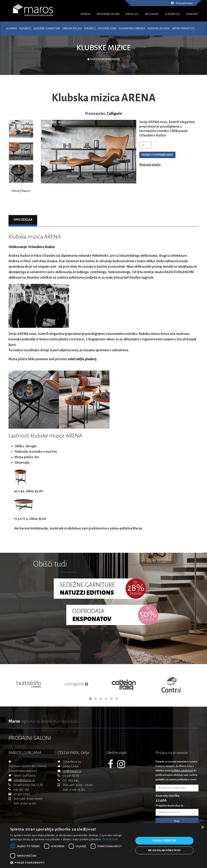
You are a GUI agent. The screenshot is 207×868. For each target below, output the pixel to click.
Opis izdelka (23, 220)
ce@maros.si (72, 771)
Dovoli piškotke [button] (164, 841)
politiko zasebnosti (182, 771)
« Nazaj (15, 191)
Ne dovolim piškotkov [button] (164, 850)
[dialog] (103, 846)
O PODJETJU (173, 14)
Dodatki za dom (159, 29)
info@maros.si (24, 780)
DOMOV (86, 14)
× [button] (202, 827)
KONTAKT (192, 14)
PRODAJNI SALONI (108, 14)
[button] (70, 863)
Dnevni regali (72, 29)
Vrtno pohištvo (183, 29)
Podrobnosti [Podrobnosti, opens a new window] (110, 839)
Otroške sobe (107, 29)
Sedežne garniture (47, 29)
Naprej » (26, 191)
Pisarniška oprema (132, 29)
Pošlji (177, 821)
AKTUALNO (152, 14)
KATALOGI (132, 14)
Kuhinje (12, 29)
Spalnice (90, 29)
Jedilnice (25, 29)
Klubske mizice (104, 48)
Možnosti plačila (150, 165)
